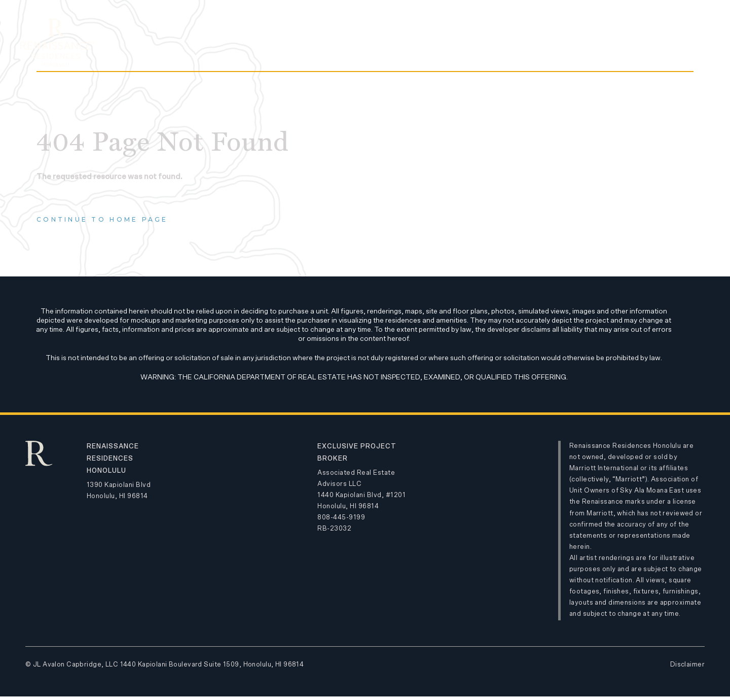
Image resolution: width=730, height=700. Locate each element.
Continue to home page (102, 219)
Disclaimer (687, 665)
